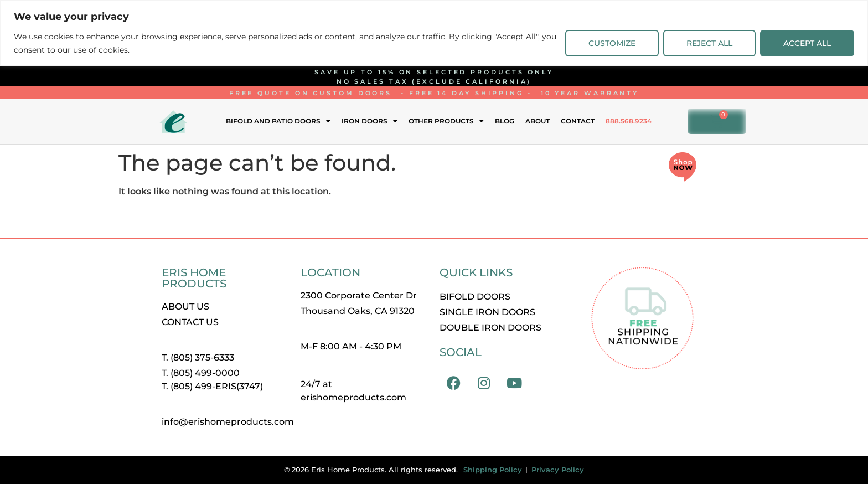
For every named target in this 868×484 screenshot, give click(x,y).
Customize (612, 43)
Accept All (807, 43)
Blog (505, 121)
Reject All (709, 43)
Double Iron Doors (490, 328)
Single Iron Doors (487, 312)
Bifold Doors (475, 297)
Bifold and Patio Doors (278, 121)
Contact (578, 121)
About (538, 121)
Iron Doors (370, 121)
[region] (434, 33)
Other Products (446, 121)
